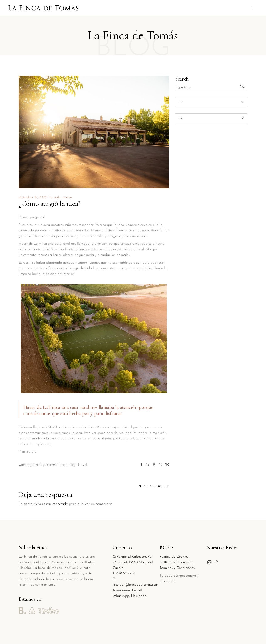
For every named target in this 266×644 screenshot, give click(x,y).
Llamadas (139, 596)
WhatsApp (121, 596)
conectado (60, 504)
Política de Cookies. (174, 557)
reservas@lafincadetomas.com (135, 585)
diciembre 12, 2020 (33, 197)
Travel (82, 465)
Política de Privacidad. (176, 562)
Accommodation (55, 465)
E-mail (137, 590)
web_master (63, 197)
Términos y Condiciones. (177, 568)
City (73, 465)
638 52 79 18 (126, 574)
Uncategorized (30, 465)
